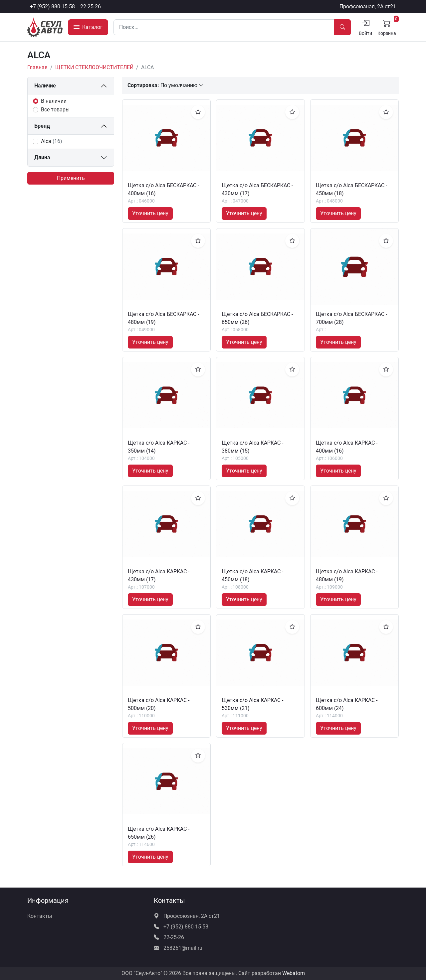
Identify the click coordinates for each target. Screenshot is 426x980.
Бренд (42, 126)
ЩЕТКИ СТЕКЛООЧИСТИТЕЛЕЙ (94, 67)
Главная (37, 67)
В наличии (54, 101)
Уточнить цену (150, 213)
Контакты (40, 916)
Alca (52, 141)
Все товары (55, 110)
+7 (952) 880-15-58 (52, 6)
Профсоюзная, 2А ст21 (368, 6)
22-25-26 (91, 6)
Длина (42, 157)
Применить (71, 178)
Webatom (294, 973)
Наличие (45, 86)
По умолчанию (182, 85)
